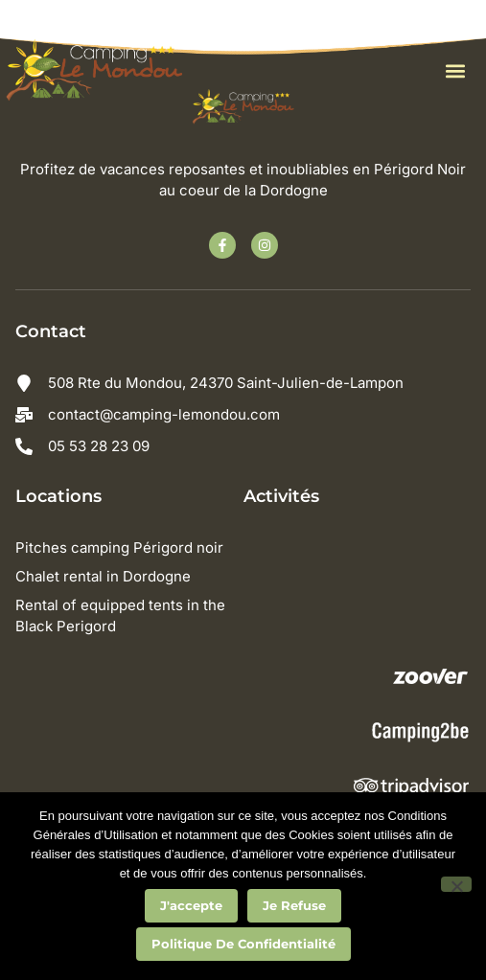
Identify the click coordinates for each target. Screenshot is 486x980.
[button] (455, 71)
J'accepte (191, 905)
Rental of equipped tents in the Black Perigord (120, 615)
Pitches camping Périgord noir (119, 547)
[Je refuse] (456, 884)
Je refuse (294, 905)
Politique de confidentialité (243, 944)
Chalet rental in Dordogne (103, 576)
